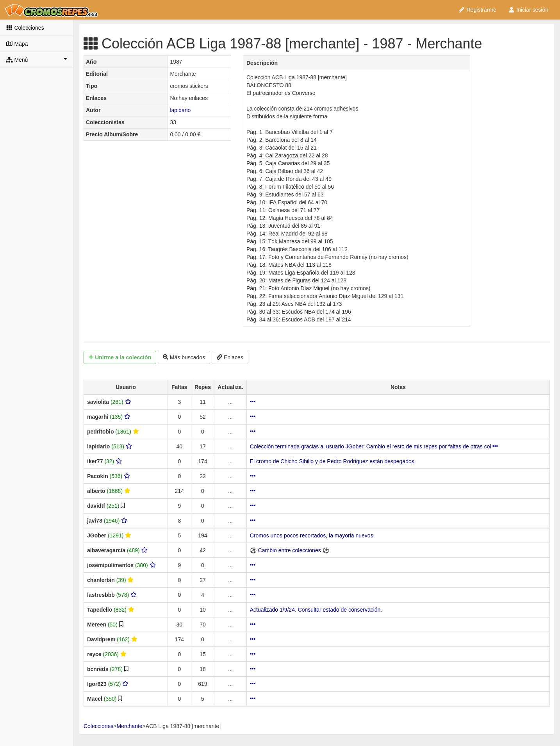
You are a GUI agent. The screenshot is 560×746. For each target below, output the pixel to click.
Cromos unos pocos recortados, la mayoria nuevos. (312, 535)
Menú (37, 59)
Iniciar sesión (528, 10)
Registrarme (477, 10)
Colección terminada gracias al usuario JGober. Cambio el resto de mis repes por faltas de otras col (374, 446)
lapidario (180, 110)
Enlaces (230, 357)
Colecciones (25, 28)
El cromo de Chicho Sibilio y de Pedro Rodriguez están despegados (332, 461)
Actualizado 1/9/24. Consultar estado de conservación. (316, 610)
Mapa (17, 44)
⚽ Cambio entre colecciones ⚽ (290, 550)
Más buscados (184, 357)
